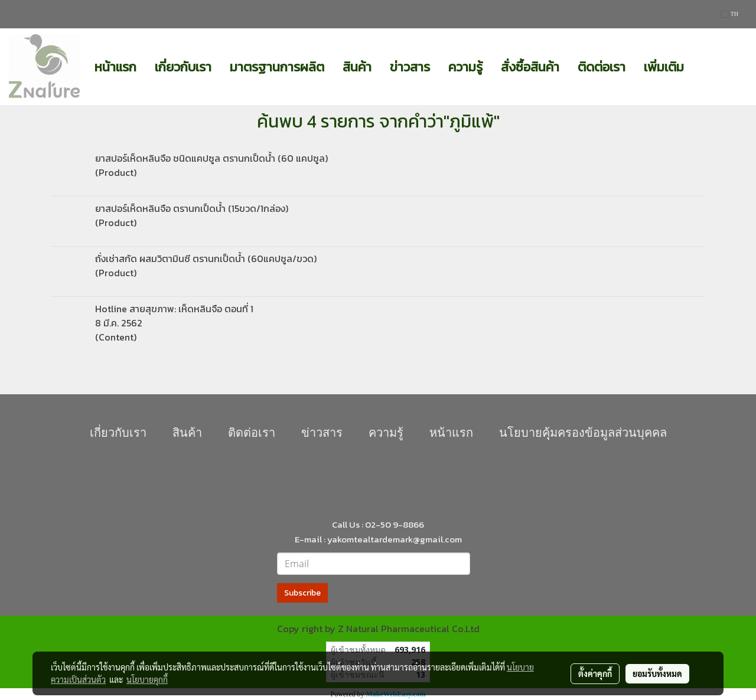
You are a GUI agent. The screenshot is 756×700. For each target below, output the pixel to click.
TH (730, 14)
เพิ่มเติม (664, 67)
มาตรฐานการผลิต (277, 67)
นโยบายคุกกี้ (147, 679)
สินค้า (357, 67)
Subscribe (302, 593)
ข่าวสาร (410, 67)
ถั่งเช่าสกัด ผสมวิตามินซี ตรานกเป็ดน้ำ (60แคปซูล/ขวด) (206, 259)
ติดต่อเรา (602, 67)
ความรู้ (465, 67)
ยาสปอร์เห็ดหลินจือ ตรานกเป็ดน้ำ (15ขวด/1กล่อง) (192, 208)
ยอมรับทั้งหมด (657, 673)
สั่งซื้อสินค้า (530, 67)
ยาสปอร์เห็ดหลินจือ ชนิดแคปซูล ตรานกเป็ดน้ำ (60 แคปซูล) (211, 158)
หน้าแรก (115, 67)
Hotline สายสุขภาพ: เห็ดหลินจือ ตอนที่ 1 (174, 309)
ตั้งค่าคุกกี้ (595, 673)
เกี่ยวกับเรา (183, 67)
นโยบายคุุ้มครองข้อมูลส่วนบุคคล (583, 433)
